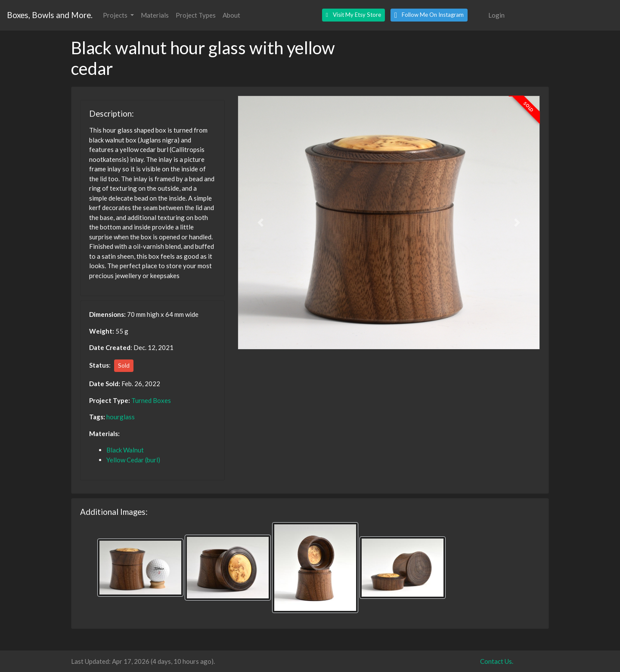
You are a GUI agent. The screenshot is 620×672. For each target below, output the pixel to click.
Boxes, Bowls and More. (50, 15)
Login (496, 15)
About (231, 15)
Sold (124, 365)
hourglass (121, 417)
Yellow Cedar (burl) (133, 460)
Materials (155, 15)
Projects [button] (116, 15)
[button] (353, 15)
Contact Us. (497, 661)
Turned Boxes (151, 400)
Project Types (196, 15)
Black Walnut (125, 450)
